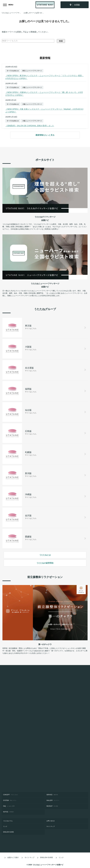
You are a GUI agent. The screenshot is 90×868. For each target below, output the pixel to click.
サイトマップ (51, 826)
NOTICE (8, 812)
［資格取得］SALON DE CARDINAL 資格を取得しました (30, 126)
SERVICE (52, 795)
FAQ (9, 806)
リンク (6, 826)
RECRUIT (52, 806)
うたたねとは (45, 555)
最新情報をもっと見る (45, 135)
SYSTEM (10, 800)
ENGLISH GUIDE (9, 832)
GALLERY (53, 800)
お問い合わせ (51, 821)
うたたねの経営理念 (45, 563)
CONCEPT (11, 795)
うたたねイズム (8, 821)
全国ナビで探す (11, 858)
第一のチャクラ (45, 644)
